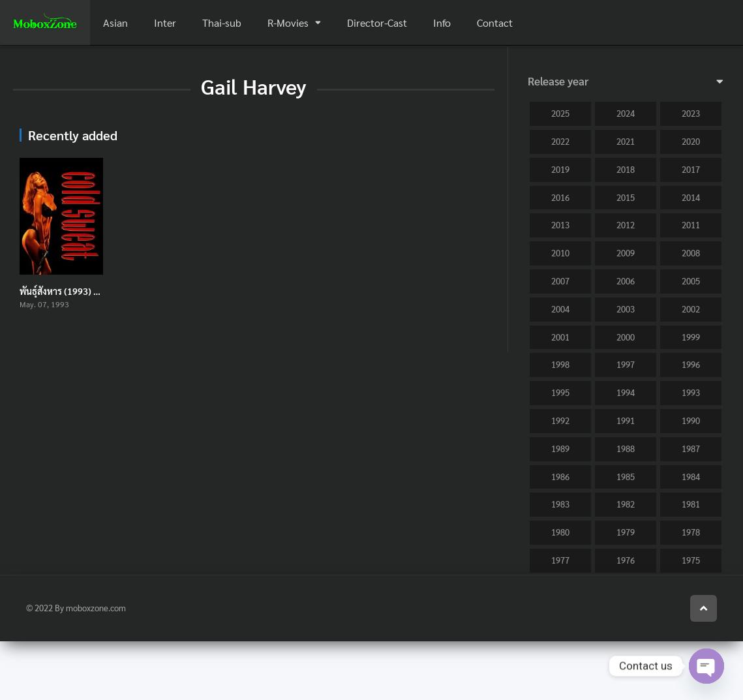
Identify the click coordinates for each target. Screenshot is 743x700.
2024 (626, 113)
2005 (691, 281)
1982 (626, 504)
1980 (560, 532)
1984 (691, 477)
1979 (626, 532)
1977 (560, 560)
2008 (691, 253)
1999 (691, 337)
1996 (691, 364)
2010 (560, 253)
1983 (560, 504)
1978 (691, 532)
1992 (560, 420)
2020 (691, 141)
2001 (560, 337)
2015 (626, 197)
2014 (691, 197)
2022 (560, 141)
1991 (626, 420)
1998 (560, 364)
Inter (165, 23)
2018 (626, 169)
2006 (626, 281)
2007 (560, 281)
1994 (626, 392)
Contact (495, 23)
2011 (691, 225)
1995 (560, 392)
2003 (626, 309)
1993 (691, 392)
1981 (691, 504)
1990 (691, 420)
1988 (626, 449)
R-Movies (288, 23)
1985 (626, 477)
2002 (691, 309)
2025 (560, 113)
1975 (691, 560)
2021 (626, 141)
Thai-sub (222, 23)
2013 (560, 225)
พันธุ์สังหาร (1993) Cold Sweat (79, 291)
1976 (626, 560)
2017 (691, 169)
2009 (626, 253)
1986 (560, 477)
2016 (560, 197)
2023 (691, 113)
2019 (560, 169)
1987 (691, 449)
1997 (626, 364)
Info (442, 23)
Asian (115, 23)
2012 (626, 225)
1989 (560, 449)
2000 (626, 337)
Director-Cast (377, 23)
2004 (560, 309)
